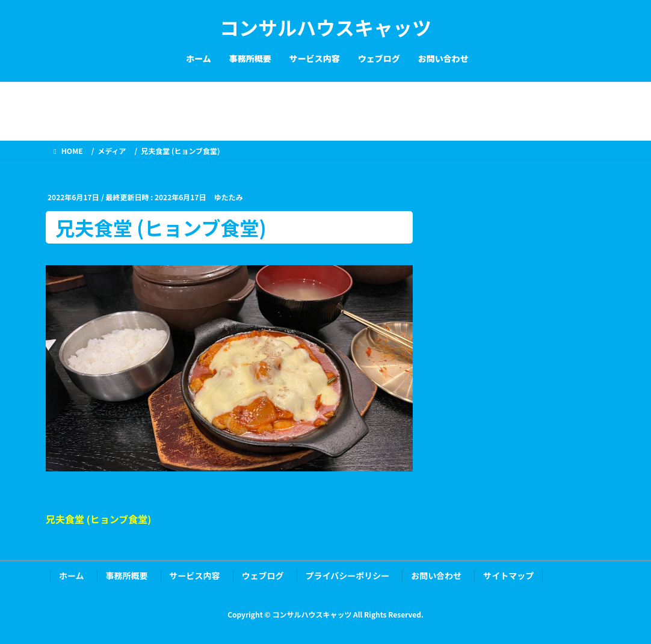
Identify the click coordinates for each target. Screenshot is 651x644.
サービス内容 (195, 575)
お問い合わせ (436, 575)
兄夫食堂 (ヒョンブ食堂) (98, 519)
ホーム (72, 575)
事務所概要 (127, 575)
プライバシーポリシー (348, 575)
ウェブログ (263, 575)
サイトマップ (508, 575)
